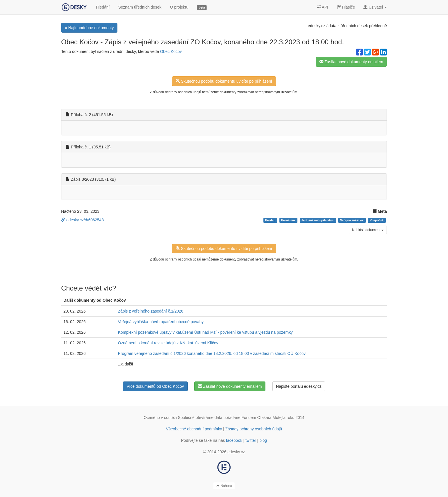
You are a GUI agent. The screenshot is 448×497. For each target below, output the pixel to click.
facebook (234, 440)
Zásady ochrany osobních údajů (254, 429)
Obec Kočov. (171, 51)
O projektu (179, 7)
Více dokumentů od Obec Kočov (155, 386)
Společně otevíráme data (200, 418)
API (323, 7)
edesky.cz (316, 26)
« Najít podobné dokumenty (89, 28)
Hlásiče (346, 7)
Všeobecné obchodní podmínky (194, 429)
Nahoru (224, 486)
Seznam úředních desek (140, 7)
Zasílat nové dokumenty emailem (351, 62)
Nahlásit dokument (368, 230)
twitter (251, 440)
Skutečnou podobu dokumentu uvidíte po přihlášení (224, 81)
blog (263, 440)
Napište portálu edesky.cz (299, 386)
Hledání (103, 7)
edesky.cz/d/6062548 (82, 220)
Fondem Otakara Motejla (263, 418)
